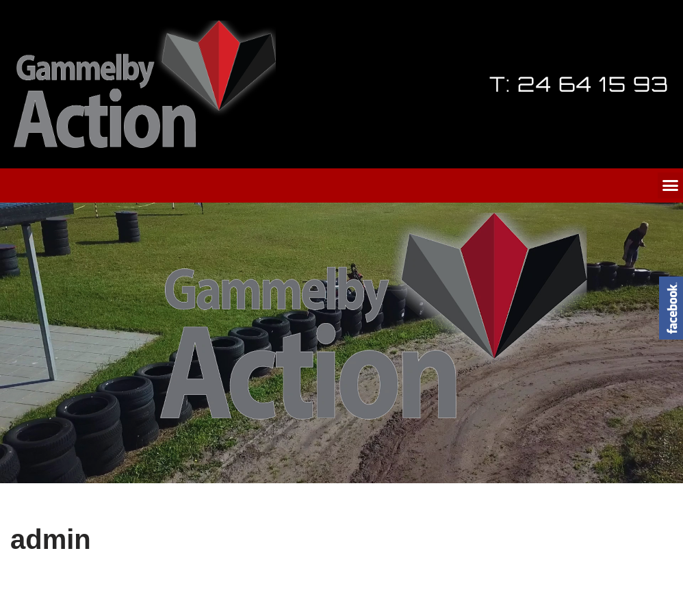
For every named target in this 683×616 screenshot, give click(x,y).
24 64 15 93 (593, 84)
